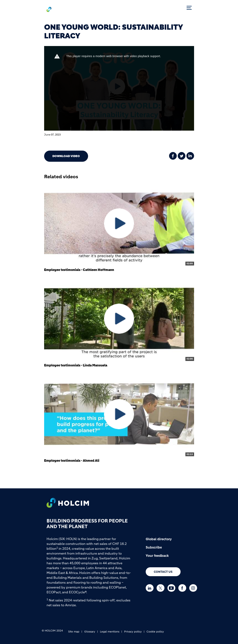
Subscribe (154, 547)
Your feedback (157, 556)
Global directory (159, 539)
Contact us (163, 572)
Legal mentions (110, 632)
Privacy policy (133, 632)
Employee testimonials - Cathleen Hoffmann (79, 270)
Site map (74, 632)
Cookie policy (155, 632)
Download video (66, 156)
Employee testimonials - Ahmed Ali (72, 460)
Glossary (90, 632)
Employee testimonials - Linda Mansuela (76, 365)
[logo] (58, 9)
